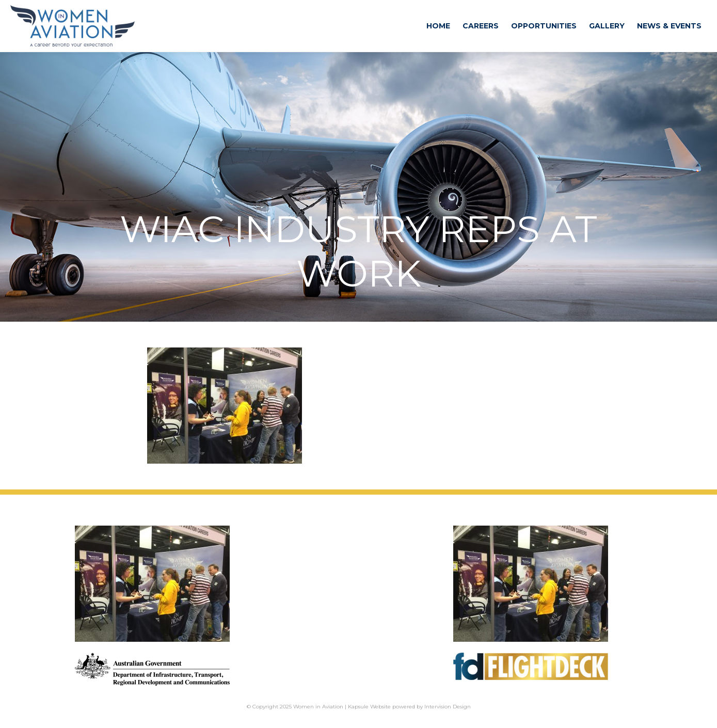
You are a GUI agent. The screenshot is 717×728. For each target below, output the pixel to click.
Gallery (607, 26)
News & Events (669, 26)
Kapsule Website (369, 707)
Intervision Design (448, 707)
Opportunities (544, 26)
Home (438, 26)
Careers (481, 26)
